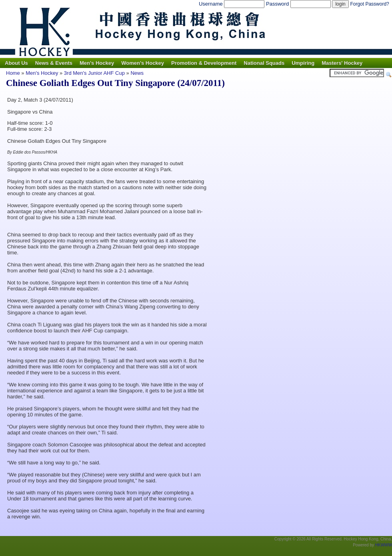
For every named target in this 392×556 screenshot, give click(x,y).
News (137, 73)
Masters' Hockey (342, 63)
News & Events (54, 63)
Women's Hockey (143, 63)
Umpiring (303, 63)
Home (13, 73)
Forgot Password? (369, 4)
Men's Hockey (97, 63)
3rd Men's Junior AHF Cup (94, 73)
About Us (16, 63)
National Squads (264, 63)
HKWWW (384, 545)
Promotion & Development (204, 63)
